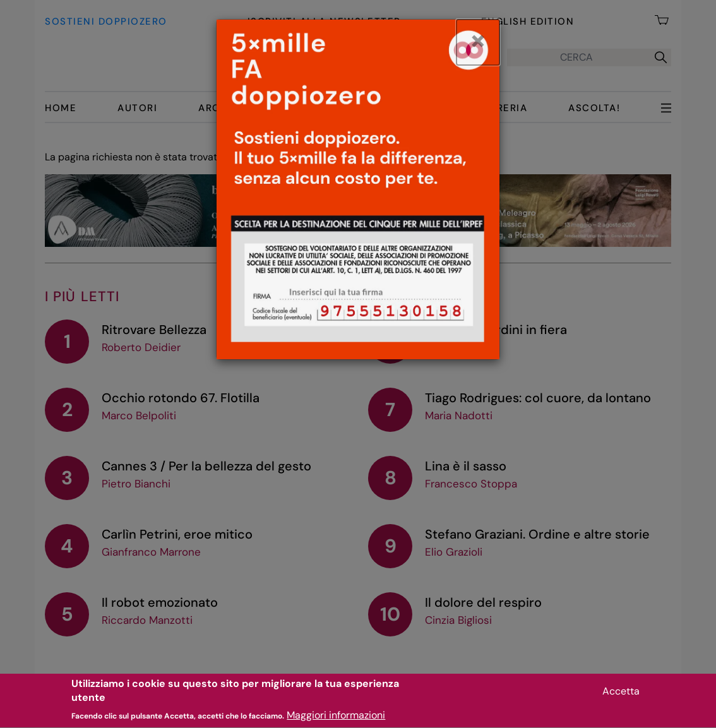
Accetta (621, 695)
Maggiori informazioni (336, 720)
